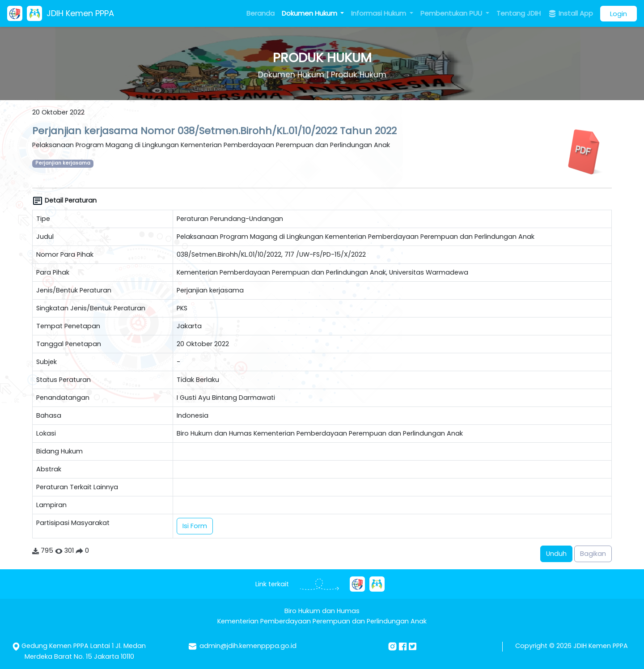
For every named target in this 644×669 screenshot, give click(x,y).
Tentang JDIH (519, 13)
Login (619, 14)
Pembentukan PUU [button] (452, 13)
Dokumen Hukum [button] (310, 13)
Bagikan (593, 554)
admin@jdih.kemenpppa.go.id (248, 646)
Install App (570, 13)
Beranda (261, 13)
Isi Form (195, 526)
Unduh (556, 554)
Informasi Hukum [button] (379, 13)
